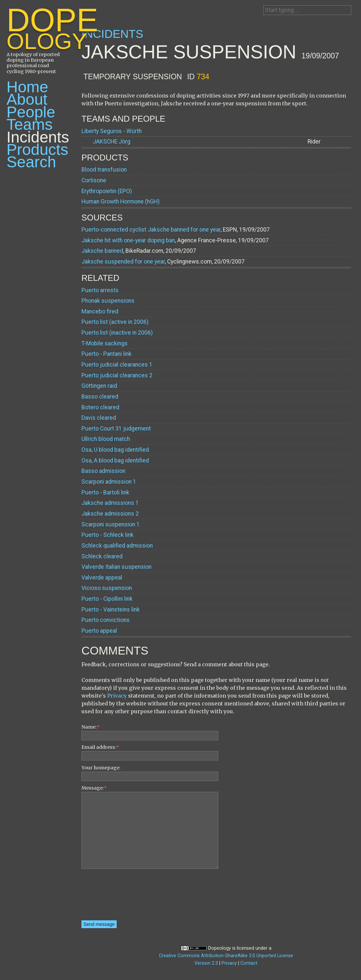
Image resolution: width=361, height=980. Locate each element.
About (27, 99)
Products (37, 150)
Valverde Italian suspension (116, 567)
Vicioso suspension (107, 588)
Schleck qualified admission (117, 546)
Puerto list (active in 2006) (115, 322)
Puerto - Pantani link (107, 354)
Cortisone (94, 180)
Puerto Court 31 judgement (116, 429)
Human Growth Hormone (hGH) (121, 202)
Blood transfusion (104, 170)
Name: (91, 727)
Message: (94, 788)
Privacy (117, 696)
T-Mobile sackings (105, 343)
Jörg (112, 142)
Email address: (100, 747)
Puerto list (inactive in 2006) (117, 333)
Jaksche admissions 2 (110, 514)
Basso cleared (100, 397)
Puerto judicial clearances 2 (117, 375)
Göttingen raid (99, 386)
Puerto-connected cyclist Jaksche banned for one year (151, 230)
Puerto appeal (99, 631)
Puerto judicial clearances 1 (117, 365)
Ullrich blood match (106, 439)
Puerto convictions (106, 620)
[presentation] (108, 897)
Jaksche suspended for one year (123, 262)
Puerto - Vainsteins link (111, 610)
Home (27, 87)
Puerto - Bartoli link (105, 492)
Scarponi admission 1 (109, 482)
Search (31, 162)
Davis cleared (99, 418)
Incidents (38, 137)
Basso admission (103, 471)
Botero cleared (100, 407)
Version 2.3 (206, 963)
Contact (249, 963)
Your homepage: (101, 768)
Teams (29, 124)
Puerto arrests (100, 290)
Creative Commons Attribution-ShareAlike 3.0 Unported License (226, 956)
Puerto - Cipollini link (107, 599)
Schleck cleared (102, 556)
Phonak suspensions (108, 301)
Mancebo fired (100, 311)
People (31, 112)
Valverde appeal (102, 578)
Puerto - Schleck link (108, 535)
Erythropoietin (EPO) (107, 191)
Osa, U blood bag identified (115, 450)
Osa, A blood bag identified (115, 460)
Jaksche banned (102, 251)
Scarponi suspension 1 (111, 524)
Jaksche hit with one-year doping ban (128, 240)
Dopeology (220, 948)
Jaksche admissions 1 (110, 503)
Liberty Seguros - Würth (112, 131)
